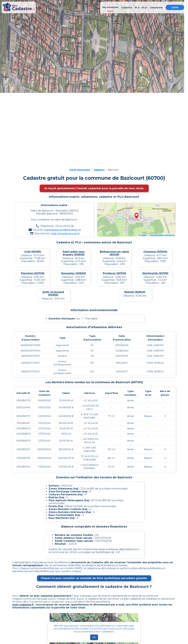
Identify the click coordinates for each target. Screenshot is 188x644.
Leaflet (142, 235)
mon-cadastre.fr (23, 605)
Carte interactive (80, 170)
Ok (94, 637)
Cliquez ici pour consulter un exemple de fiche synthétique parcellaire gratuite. (94, 578)
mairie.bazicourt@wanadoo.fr (62, 230)
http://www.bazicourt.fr (65, 234)
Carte (175, 7)
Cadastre (99, 170)
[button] (136, 216)
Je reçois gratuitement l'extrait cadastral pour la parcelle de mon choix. (94, 188)
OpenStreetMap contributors (162, 235)
